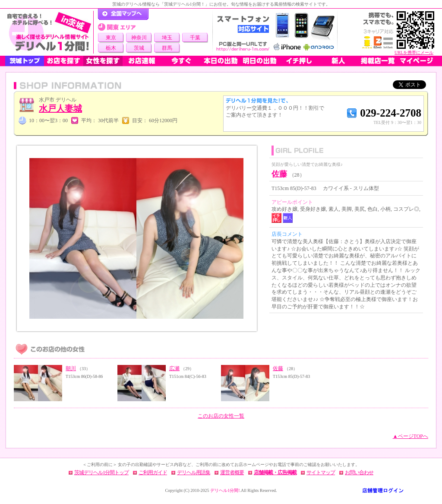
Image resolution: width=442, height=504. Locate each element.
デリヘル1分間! (225, 490)
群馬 (167, 48)
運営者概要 (232, 472)
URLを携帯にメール (414, 52)
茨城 (139, 48)
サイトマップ (321, 472)
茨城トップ (25, 61)
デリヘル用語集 (194, 472)
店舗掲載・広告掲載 (275, 472)
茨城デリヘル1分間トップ (101, 472)
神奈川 (139, 38)
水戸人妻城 (60, 108)
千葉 (195, 38)
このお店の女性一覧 (221, 416)
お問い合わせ (359, 472)
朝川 (71, 368)
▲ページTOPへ (410, 436)
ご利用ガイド (153, 472)
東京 (111, 38)
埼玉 (167, 38)
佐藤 (278, 368)
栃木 (111, 48)
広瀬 (174, 368)
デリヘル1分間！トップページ (123, 14)
